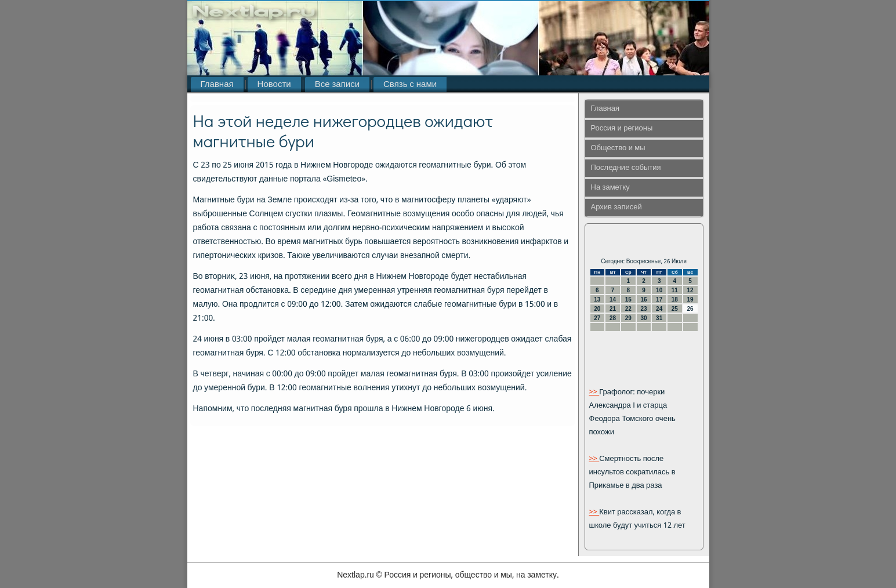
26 (690, 309)
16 (643, 300)
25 (675, 309)
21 (613, 309)
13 (597, 300)
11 (675, 290)
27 (597, 318)
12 (690, 290)
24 (659, 309)
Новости (274, 85)
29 (628, 318)
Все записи (337, 85)
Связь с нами (410, 85)
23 (643, 309)
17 (659, 300)
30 (643, 318)
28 (613, 318)
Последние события (626, 168)
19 (690, 300)
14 (613, 300)
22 (628, 309)
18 (675, 300)
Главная (217, 85)
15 (628, 300)
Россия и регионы (622, 128)
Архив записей (616, 207)
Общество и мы (618, 148)
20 (597, 309)
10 (659, 290)
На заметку (610, 188)
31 (659, 318)
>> (594, 392)
